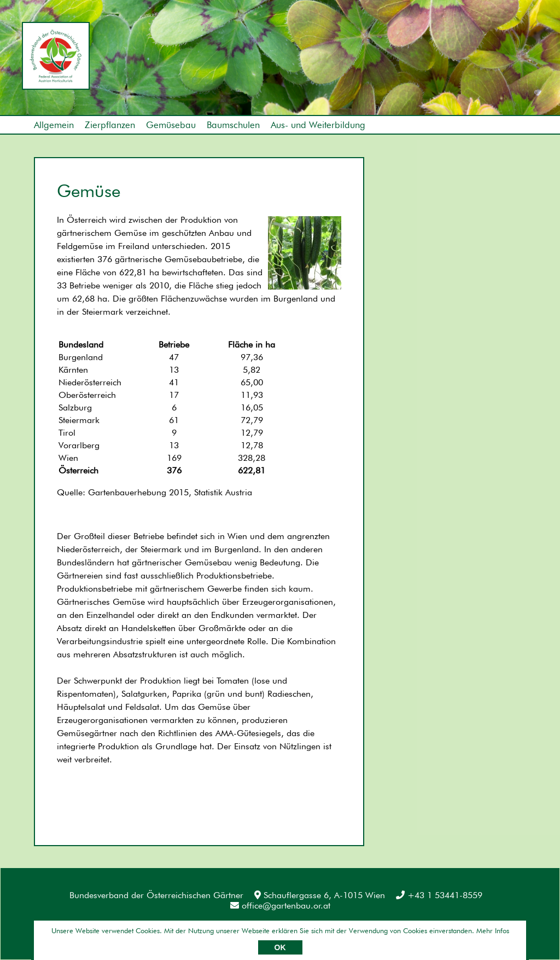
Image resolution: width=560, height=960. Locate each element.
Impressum (55, 932)
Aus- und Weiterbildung (318, 125)
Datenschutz (119, 932)
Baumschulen (233, 125)
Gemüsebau (171, 125)
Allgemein (54, 125)
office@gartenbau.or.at (280, 906)
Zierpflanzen (110, 125)
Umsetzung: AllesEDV (497, 931)
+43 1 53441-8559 (439, 895)
